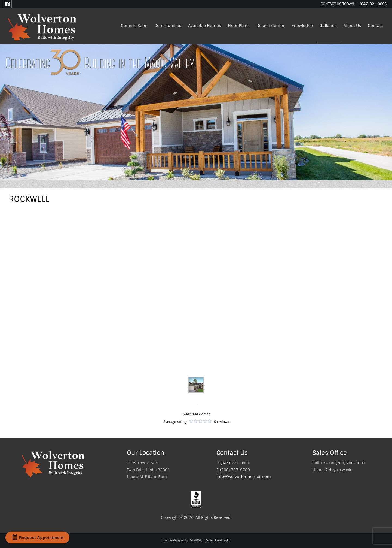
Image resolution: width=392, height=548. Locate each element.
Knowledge (302, 26)
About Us (352, 26)
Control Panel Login (217, 541)
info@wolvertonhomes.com (244, 477)
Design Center (270, 26)
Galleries (328, 26)
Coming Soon (134, 26)
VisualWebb (196, 541)
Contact (375, 26)
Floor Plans (239, 26)
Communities (168, 26)
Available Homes (205, 26)
